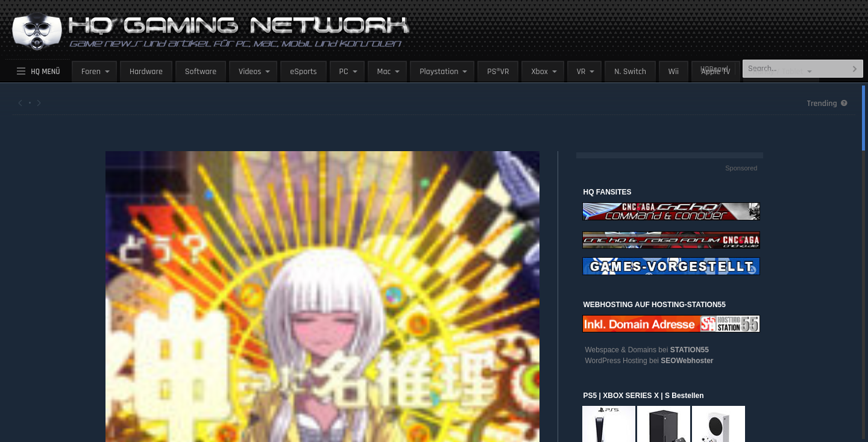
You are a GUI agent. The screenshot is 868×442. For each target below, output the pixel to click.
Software (201, 72)
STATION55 (690, 350)
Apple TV (715, 72)
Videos (250, 72)
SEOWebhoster (687, 361)
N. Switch (630, 72)
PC (344, 72)
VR (581, 72)
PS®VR (498, 72)
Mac (384, 72)
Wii (674, 72)
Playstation (439, 72)
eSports (303, 72)
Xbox (539, 72)
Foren (91, 72)
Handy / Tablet (778, 72)
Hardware (146, 72)
